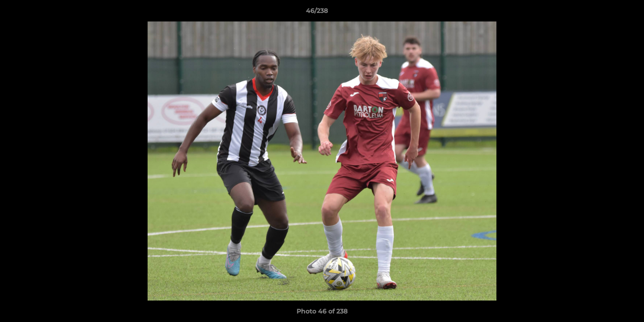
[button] (606, 13)
